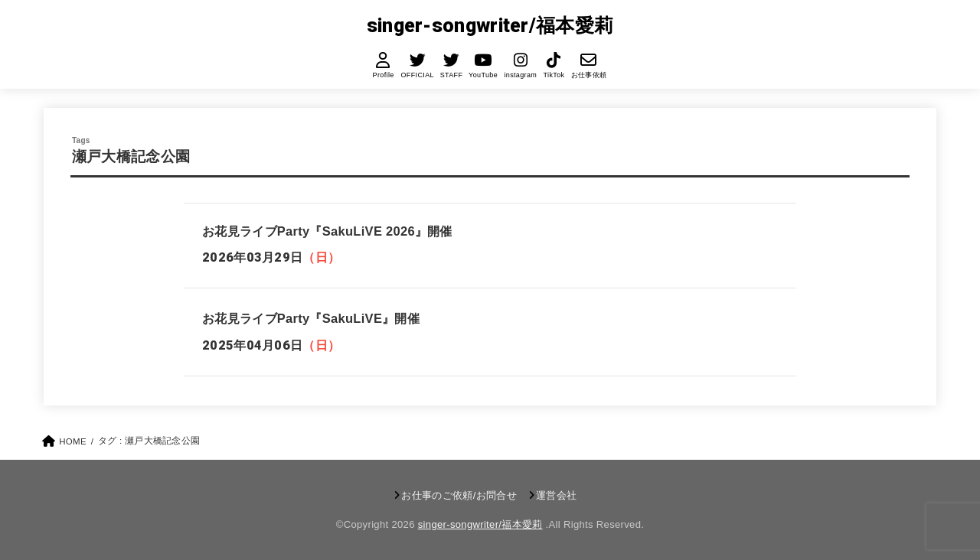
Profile (384, 75)
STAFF (451, 75)
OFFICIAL (417, 75)
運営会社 (556, 495)
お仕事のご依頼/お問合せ (459, 495)
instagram (520, 75)
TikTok (554, 75)
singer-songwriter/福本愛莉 (490, 26)
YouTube (483, 75)
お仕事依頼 (588, 75)
